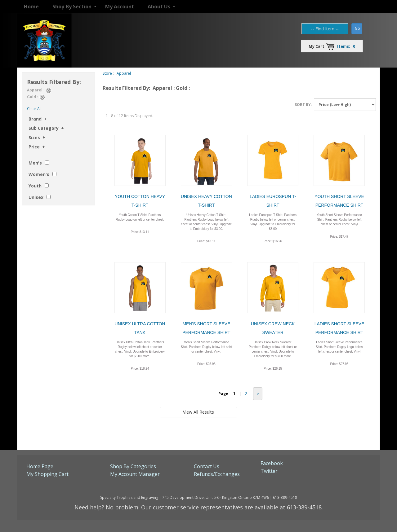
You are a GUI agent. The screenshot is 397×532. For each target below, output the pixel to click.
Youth (35, 186)
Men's (35, 163)
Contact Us (207, 466)
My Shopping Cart (47, 474)
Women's (39, 174)
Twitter (269, 471)
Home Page (40, 466)
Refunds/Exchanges (217, 474)
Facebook (272, 463)
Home (31, 7)
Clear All (34, 109)
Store (107, 73)
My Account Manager (135, 474)
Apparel (124, 73)
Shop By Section (72, 7)
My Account (120, 7)
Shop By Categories (133, 466)
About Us (159, 7)
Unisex (36, 197)
